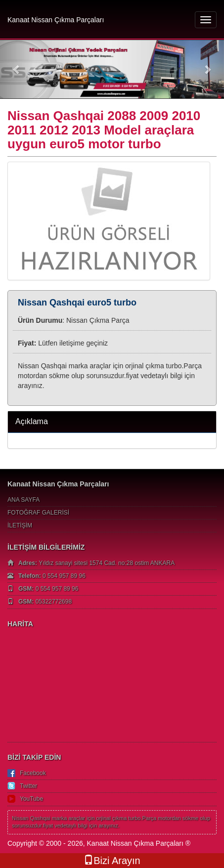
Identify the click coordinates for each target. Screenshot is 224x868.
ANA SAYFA (23, 500)
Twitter (28, 786)
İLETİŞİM (20, 525)
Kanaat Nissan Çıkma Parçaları (56, 20)
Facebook (33, 773)
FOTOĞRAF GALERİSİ (38, 513)
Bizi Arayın (112, 860)
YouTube (31, 799)
